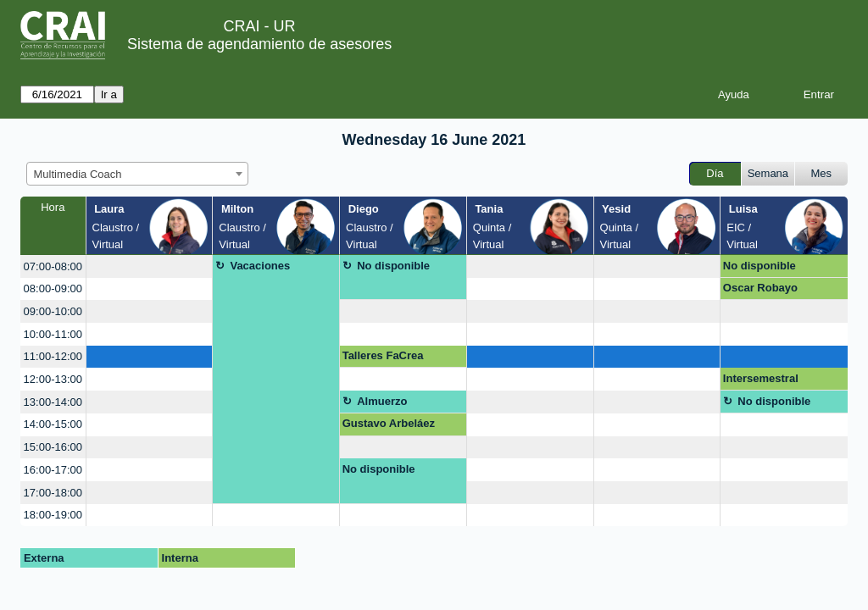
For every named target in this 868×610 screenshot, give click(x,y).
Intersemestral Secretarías (761, 381)
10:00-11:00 (53, 334)
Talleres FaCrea (383, 355)
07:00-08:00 (53, 266)
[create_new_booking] (150, 266)
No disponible (393, 266)
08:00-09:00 (53, 288)
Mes (822, 173)
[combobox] (137, 174)
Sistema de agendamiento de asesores (259, 44)
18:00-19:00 (53, 515)
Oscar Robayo (760, 288)
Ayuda (734, 94)
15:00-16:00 (53, 447)
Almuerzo (382, 401)
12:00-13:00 (53, 379)
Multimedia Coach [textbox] (78, 174)
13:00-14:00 (53, 402)
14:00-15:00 (53, 424)
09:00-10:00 (53, 311)
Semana (768, 173)
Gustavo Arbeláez (389, 423)
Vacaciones (260, 266)
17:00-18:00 (53, 493)
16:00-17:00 (53, 470)
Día (715, 173)
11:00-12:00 (53, 356)
